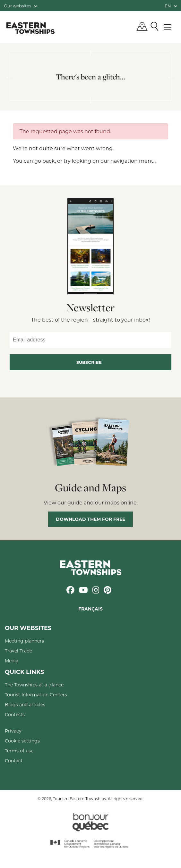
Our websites (21, 6)
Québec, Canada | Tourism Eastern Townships (30, 28)
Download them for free (90, 519)
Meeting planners (24, 641)
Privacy (13, 731)
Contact (14, 761)
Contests (15, 714)
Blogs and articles (25, 704)
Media (12, 661)
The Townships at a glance (34, 685)
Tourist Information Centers (36, 695)
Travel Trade (18, 651)
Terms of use (19, 751)
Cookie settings (22, 741)
